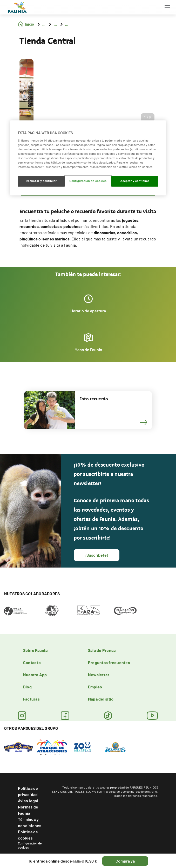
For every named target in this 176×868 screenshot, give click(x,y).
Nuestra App (35, 675)
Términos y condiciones (30, 822)
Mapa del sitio (101, 699)
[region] (88, 158)
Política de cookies (28, 835)
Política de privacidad (28, 791)
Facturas (31, 699)
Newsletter (99, 675)
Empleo (95, 687)
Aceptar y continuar (135, 181)
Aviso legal (28, 801)
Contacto (32, 662)
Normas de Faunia (28, 810)
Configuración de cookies (30, 845)
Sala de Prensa (102, 650)
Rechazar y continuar (41, 181)
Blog (27, 687)
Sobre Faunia (35, 650)
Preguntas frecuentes (109, 662)
